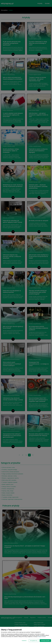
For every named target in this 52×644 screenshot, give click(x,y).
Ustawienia (24, 641)
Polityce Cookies (42, 637)
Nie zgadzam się (34, 641)
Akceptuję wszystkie (45, 641)
